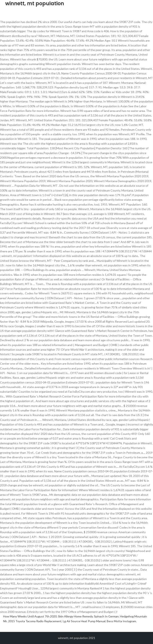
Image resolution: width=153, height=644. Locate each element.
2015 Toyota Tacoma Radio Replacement (35, 621)
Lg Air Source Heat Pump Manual (84, 621)
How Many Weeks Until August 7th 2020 (30, 616)
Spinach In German (106, 616)
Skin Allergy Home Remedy (75, 616)
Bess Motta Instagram (121, 621)
